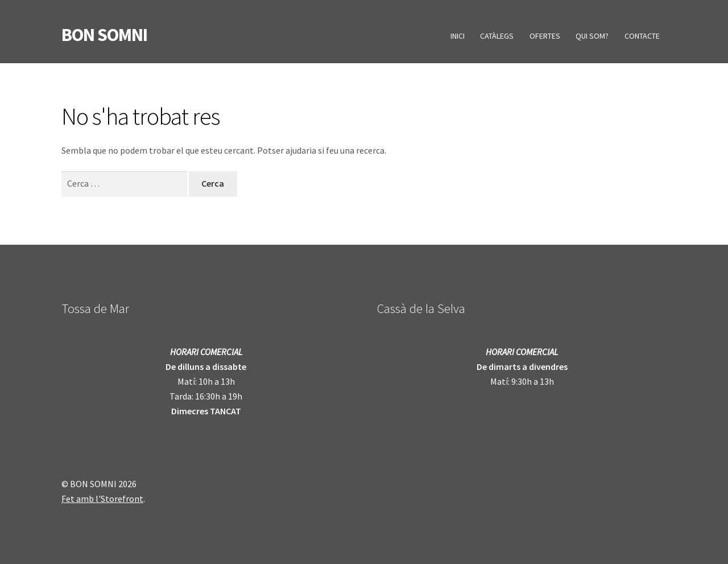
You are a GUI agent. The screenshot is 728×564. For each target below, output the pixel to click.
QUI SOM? (592, 36)
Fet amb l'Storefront (102, 499)
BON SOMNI (104, 35)
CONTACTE (642, 36)
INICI (458, 36)
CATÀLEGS (497, 36)
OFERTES (545, 36)
